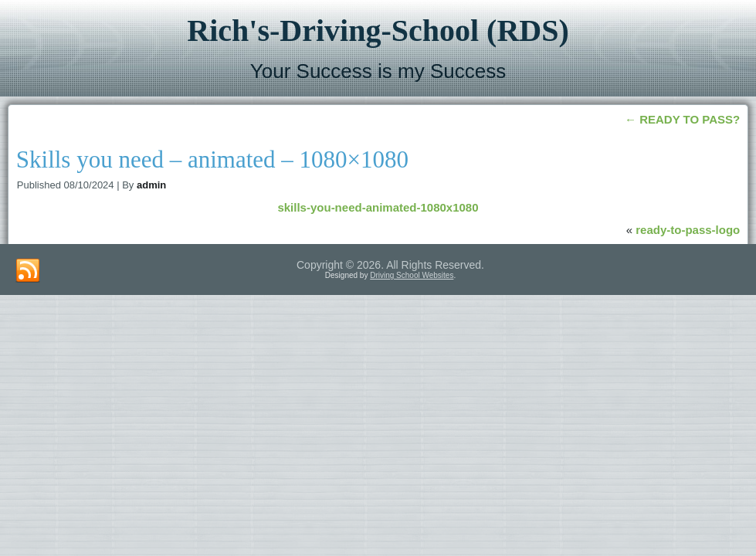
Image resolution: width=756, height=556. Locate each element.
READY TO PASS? (682, 119)
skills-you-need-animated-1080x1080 (378, 207)
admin (151, 185)
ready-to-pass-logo (688, 230)
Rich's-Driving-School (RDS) (378, 31)
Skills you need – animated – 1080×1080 (212, 159)
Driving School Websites (412, 275)
